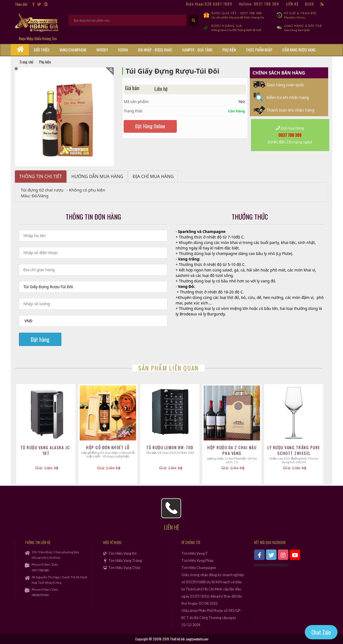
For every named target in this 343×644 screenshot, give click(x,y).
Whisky (102, 50)
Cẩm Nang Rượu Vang (299, 50)
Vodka (123, 50)
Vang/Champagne (73, 50)
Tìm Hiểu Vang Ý (195, 553)
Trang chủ (26, 62)
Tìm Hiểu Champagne (199, 568)
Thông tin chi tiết (41, 176)
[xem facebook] (259, 555)
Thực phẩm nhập (259, 50)
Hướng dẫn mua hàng (97, 176)
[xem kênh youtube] (295, 555)
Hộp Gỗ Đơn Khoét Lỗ (108, 447)
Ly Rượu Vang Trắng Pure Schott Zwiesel (294, 450)
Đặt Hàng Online (150, 126)
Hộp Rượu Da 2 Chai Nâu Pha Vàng (232, 450)
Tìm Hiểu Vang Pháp (197, 560)
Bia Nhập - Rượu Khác (155, 50)
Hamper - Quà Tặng (197, 50)
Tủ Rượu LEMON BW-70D (170, 447)
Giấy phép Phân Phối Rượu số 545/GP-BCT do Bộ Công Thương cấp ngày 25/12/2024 (212, 618)
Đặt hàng (40, 339)
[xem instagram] (283, 555)
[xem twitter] (271, 555)
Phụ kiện (229, 50)
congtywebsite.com (197, 639)
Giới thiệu (42, 50)
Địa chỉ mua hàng (153, 176)
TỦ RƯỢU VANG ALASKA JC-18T (46, 450)
